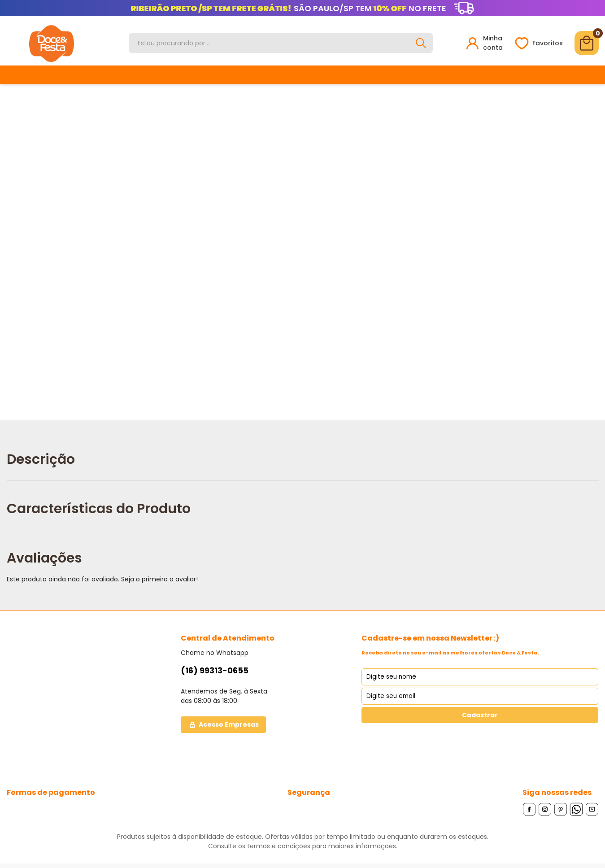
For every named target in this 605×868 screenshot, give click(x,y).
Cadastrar (480, 715)
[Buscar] (421, 43)
